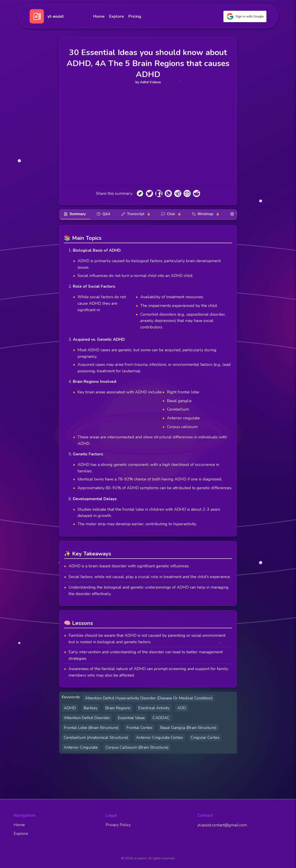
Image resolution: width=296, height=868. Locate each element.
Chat (171, 214)
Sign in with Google (245, 16)
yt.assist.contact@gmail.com (222, 825)
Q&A (104, 214)
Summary (75, 214)
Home (99, 16)
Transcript (136, 214)
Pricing (135, 16)
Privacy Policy (118, 825)
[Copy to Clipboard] (140, 193)
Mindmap (206, 214)
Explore (117, 16)
